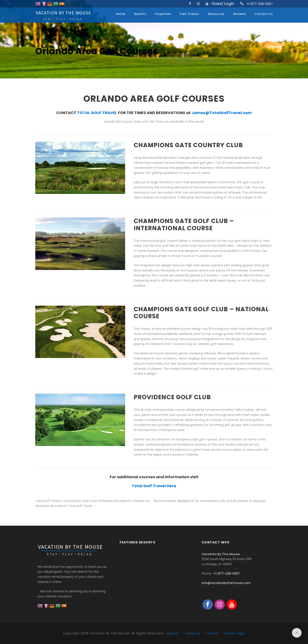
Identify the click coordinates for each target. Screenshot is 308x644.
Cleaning (192, 633)
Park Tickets (189, 14)
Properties (163, 14)
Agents (173, 633)
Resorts (140, 14)
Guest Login (223, 4)
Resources (216, 14)
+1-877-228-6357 (260, 4)
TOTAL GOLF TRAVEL (97, 113)
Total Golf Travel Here (154, 486)
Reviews (240, 14)
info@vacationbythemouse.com (226, 583)
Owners (212, 633)
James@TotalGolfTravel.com (222, 113)
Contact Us (264, 14)
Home (121, 14)
